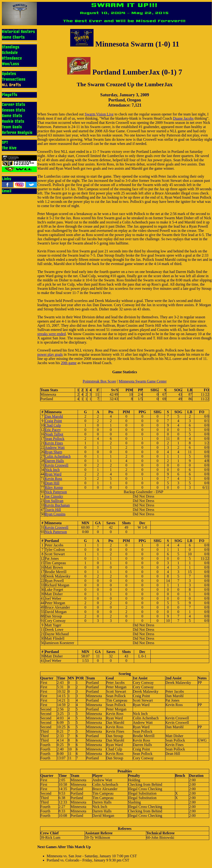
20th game (69, 363)
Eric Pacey (53, 430)
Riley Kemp (54, 487)
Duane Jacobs (183, 118)
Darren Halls (54, 461)
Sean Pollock (55, 439)
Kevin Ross (53, 479)
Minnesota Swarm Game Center (143, 381)
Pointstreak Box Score (99, 381)
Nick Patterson (56, 492)
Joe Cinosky (54, 496)
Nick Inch (52, 470)
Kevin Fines (54, 443)
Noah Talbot (54, 434)
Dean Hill (52, 483)
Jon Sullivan (54, 501)
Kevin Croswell (57, 465)
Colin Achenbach (58, 456)
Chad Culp (53, 425)
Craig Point (53, 421)
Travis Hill (53, 510)
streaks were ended (52, 334)
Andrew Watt (55, 447)
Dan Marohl (54, 416)
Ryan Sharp (53, 452)
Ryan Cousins (55, 514)
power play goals (50, 354)
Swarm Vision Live (99, 114)
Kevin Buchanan (57, 505)
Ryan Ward (53, 474)
